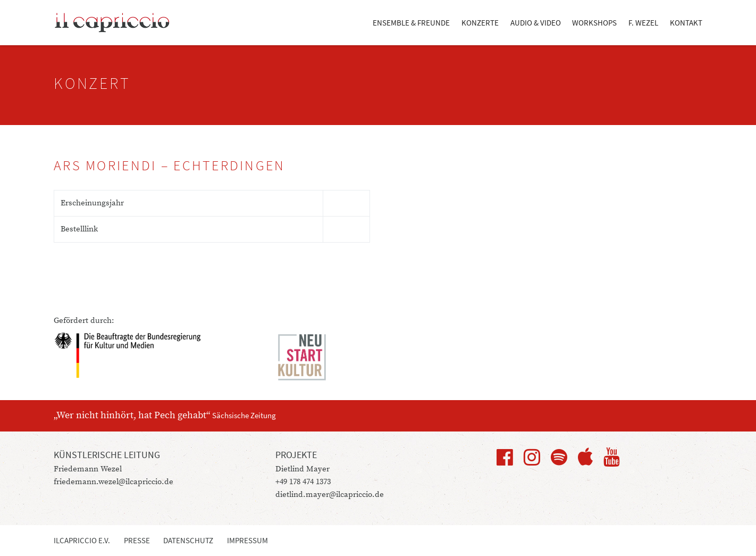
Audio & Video (536, 23)
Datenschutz (188, 540)
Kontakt (686, 23)
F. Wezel (643, 23)
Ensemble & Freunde (411, 23)
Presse (137, 540)
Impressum (247, 540)
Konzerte (480, 23)
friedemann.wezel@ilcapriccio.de (114, 482)
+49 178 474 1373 (303, 482)
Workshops (594, 23)
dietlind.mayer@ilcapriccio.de (330, 495)
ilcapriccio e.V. (82, 540)
